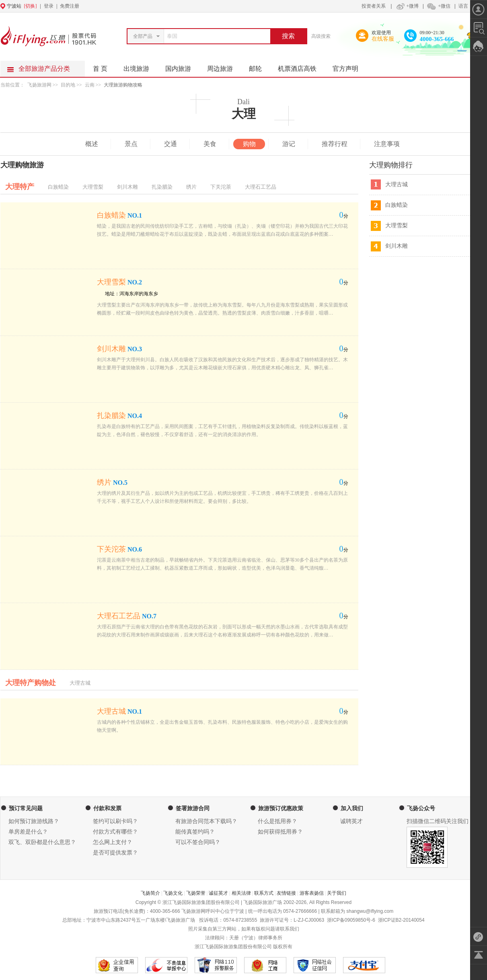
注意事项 (387, 144)
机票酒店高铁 (301, 66)
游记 (289, 144)
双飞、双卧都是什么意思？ (42, 842)
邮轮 (259, 66)
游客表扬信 (312, 893)
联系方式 (264, 893)
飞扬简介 (150, 893)
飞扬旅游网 (39, 85)
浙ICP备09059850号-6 (351, 920)
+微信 (438, 6)
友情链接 (286, 893)
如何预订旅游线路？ (34, 821)
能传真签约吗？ (195, 832)
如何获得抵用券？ (280, 832)
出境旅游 (140, 66)
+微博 (407, 6)
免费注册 (70, 6)
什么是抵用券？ (277, 821)
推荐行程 (335, 144)
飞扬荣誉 (196, 893)
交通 (171, 144)
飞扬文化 (173, 893)
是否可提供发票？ (115, 853)
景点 (131, 144)
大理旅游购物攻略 (123, 85)
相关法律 (241, 893)
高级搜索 (321, 36)
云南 (90, 85)
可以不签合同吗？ (198, 842)
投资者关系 (374, 6)
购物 (249, 144)
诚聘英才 (351, 821)
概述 (92, 144)
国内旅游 (182, 66)
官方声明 (349, 66)
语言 (463, 6)
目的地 (69, 85)
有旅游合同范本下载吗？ (206, 821)
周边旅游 (224, 66)
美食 (210, 144)
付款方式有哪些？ (115, 832)
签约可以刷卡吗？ (115, 821)
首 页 (100, 69)
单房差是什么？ (28, 832)
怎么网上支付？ (113, 842)
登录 (49, 6)
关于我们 (337, 893)
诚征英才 (218, 893)
